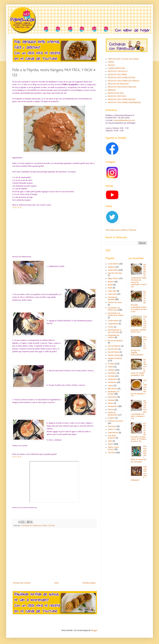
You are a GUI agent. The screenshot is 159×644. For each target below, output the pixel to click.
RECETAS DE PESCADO (118, 84)
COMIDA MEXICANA (116, 68)
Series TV (112, 429)
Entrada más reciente (22, 583)
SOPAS (111, 62)
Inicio (57, 583)
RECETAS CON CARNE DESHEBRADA (124, 102)
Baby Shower (113, 278)
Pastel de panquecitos (113, 414)
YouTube (51, 525)
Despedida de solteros (113, 336)
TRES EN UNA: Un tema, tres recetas (123, 59)
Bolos (110, 288)
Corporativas (113, 324)
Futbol (110, 367)
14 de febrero (113, 264)
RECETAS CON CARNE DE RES (121, 78)
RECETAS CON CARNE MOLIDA (122, 99)
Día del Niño (113, 349)
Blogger (94, 630)
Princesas (112, 426)
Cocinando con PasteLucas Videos (116, 314)
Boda (110, 285)
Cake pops (112, 294)
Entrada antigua (89, 583)
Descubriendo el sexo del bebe (114, 331)
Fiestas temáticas (115, 358)
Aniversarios (113, 270)
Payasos (111, 418)
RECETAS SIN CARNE (117, 75)
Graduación (113, 379)
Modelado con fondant (114, 393)
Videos (45, 525)
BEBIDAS (112, 90)
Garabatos (112, 373)
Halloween (112, 382)
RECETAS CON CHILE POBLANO (122, 87)
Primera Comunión (115, 421)
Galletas (111, 370)
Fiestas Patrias (114, 355)
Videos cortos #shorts (113, 448)
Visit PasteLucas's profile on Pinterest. (121, 230)
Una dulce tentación (112, 437)
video (110, 441)
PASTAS (111, 65)
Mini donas (112, 389)
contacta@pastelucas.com (124, 120)
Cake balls (112, 291)
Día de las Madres (115, 341)
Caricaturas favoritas (112, 298)
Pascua (111, 410)
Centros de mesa (115, 302)
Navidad (111, 400)
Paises (111, 403)
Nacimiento (112, 397)
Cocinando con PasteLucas (31, 525)
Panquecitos (113, 406)
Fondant (111, 364)
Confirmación (113, 321)
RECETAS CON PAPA (117, 96)
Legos (110, 386)
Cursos (111, 327)
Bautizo (111, 282)
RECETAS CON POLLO (118, 71)
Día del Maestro (114, 346)
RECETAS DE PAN (116, 93)
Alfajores (111, 267)
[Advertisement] (54, 557)
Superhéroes (113, 433)
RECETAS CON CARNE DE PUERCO (124, 81)
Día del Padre (113, 352)
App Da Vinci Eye (115, 273)
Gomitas (111, 376)
